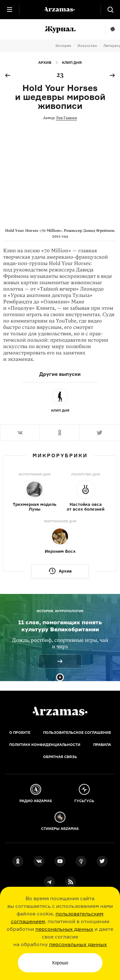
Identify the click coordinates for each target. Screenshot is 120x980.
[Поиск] (110, 10)
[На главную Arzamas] (60, 10)
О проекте (20, 733)
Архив (45, 63)
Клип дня (72, 63)
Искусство (87, 46)
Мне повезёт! (112, 29)
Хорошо (60, 963)
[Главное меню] (10, 10)
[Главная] (60, 711)
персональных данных (64, 929)
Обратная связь (60, 757)
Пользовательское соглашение (77, 733)
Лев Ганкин (66, 118)
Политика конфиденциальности (45, 745)
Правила (102, 745)
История (63, 46)
